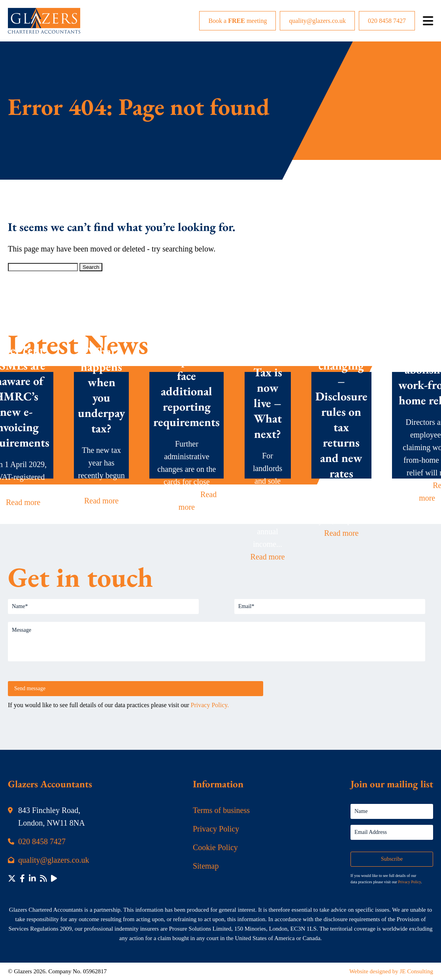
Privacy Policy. (210, 705)
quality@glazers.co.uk (317, 21)
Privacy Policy (216, 829)
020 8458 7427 (387, 21)
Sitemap (206, 866)
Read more (23, 502)
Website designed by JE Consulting (391, 971)
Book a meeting (237, 21)
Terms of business (221, 810)
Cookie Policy (215, 847)
